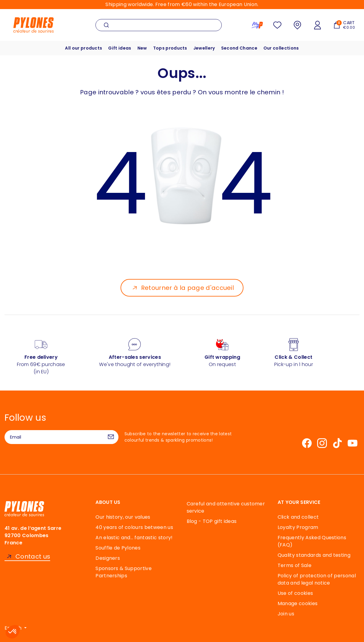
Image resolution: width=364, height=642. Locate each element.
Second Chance (239, 48)
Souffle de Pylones (118, 548)
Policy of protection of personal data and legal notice (317, 579)
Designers (108, 558)
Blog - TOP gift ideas (212, 521)
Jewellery (204, 48)
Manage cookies (298, 603)
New (142, 48)
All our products (84, 48)
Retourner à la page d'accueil (187, 288)
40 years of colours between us (134, 527)
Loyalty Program (298, 527)
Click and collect (298, 517)
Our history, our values (123, 517)
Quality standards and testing (314, 555)
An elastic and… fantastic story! (134, 538)
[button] (13, 632)
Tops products (170, 48)
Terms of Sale (295, 565)
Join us (286, 614)
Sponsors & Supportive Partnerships (124, 572)
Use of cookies (295, 593)
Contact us (33, 557)
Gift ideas (120, 48)
